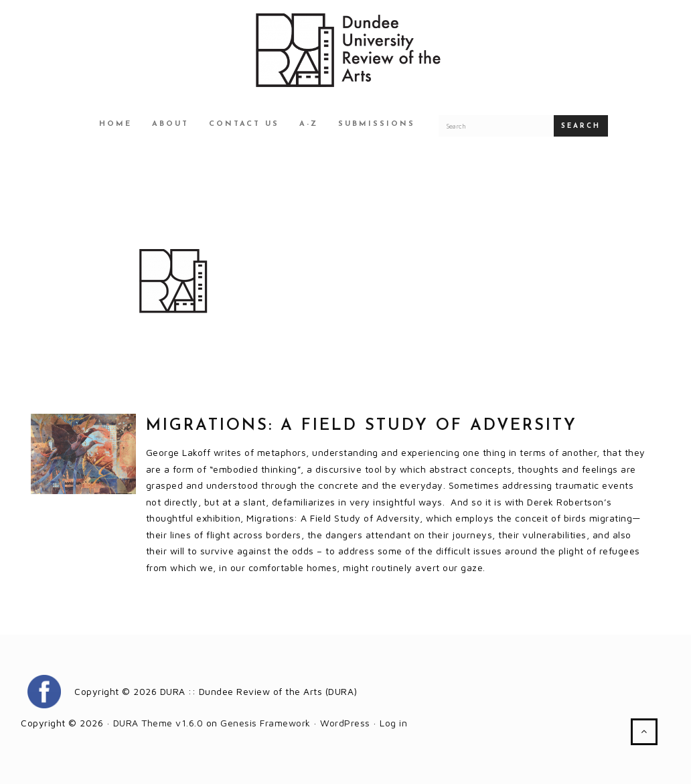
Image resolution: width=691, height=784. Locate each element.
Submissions (377, 124)
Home (116, 124)
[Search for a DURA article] (496, 126)
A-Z (309, 124)
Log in (393, 723)
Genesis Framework (265, 723)
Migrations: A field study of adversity (362, 426)
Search (581, 126)
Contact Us (244, 124)
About (170, 124)
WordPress (345, 723)
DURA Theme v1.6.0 (158, 723)
